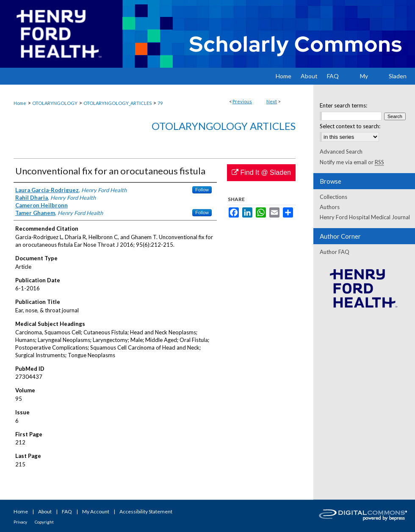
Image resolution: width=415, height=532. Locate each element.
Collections (333, 197)
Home (20, 103)
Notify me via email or (352, 162)
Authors (330, 207)
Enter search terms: (343, 105)
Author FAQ (335, 252)
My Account (96, 511)
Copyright (44, 522)
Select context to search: (350, 126)
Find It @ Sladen (261, 172)
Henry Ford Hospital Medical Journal (365, 217)
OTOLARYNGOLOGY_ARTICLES (118, 103)
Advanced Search (341, 152)
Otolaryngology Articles (224, 126)
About (45, 511)
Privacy (20, 522)
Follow (202, 190)
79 (160, 103)
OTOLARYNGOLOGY (55, 103)
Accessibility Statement (146, 511)
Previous (242, 101)
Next (272, 101)
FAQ (67, 511)
